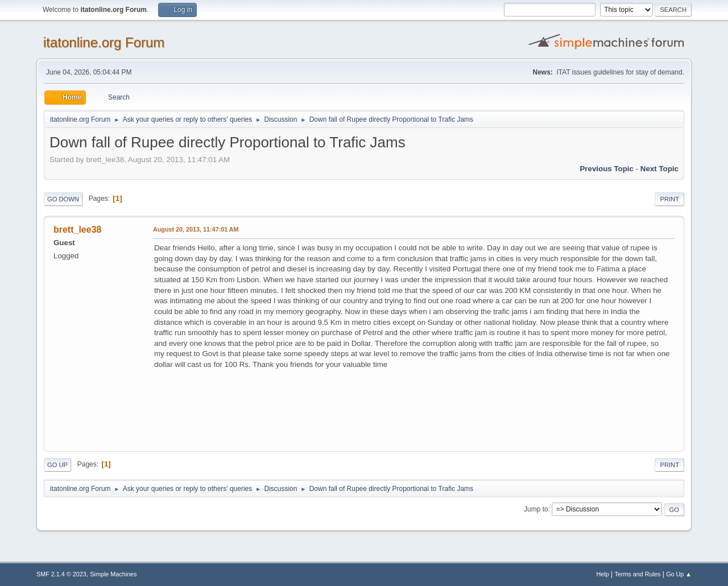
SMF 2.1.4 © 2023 (61, 574)
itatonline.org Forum (104, 42)
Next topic (659, 169)
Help (603, 574)
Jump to (536, 509)
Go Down (63, 199)
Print (669, 199)
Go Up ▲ (679, 574)
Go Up (57, 465)
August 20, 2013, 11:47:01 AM (196, 229)
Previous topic (607, 169)
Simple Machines (113, 574)
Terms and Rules (638, 574)
